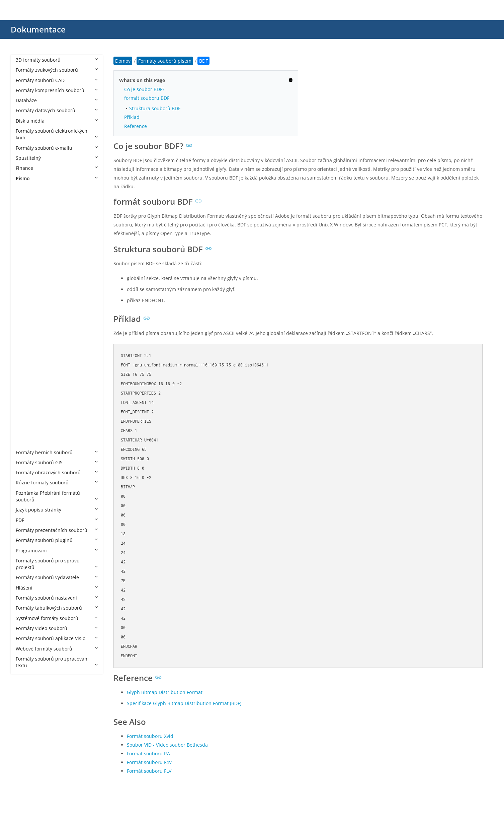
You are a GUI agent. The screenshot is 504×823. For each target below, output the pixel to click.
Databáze (57, 100)
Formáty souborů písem (49, 188)
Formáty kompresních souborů (57, 90)
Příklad (132, 117)
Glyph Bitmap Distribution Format (165, 692)
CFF (26, 209)
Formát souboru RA (148, 753)
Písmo (57, 178)
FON (27, 269)
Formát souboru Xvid (150, 736)
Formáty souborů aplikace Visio (57, 638)
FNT (27, 259)
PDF (57, 520)
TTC (27, 381)
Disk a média (57, 121)
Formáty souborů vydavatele (57, 577)
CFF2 (28, 219)
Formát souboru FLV (149, 771)
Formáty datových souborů (57, 110)
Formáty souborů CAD (57, 80)
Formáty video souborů (57, 628)
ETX (26, 249)
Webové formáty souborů (57, 649)
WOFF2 (30, 442)
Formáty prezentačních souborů (57, 530)
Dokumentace (38, 29)
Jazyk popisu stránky (57, 510)
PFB (26, 351)
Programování (57, 551)
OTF (27, 330)
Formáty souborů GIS (57, 462)
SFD (27, 371)
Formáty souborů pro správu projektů (57, 564)
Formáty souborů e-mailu (57, 148)
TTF (26, 391)
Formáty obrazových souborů (57, 472)
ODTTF (30, 320)
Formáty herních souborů (57, 452)
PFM (27, 361)
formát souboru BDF (147, 98)
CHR (27, 229)
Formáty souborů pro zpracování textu (57, 662)
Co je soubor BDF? (144, 89)
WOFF (29, 432)
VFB (26, 411)
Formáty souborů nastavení (57, 598)
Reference (136, 126)
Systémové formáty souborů (57, 618)
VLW (27, 422)
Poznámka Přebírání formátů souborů (57, 496)
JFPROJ (30, 300)
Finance (57, 168)
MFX (27, 310)
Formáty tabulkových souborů (57, 608)
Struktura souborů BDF (155, 108)
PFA (26, 340)
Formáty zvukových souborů (57, 70)
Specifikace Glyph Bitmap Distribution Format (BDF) (184, 703)
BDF (27, 198)
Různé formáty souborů (57, 483)
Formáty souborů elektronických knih (57, 134)
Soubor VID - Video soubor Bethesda (167, 745)
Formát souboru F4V (149, 762)
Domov (123, 61)
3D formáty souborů (57, 60)
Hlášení (57, 588)
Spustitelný (57, 158)
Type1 (29, 401)
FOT (27, 280)
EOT (27, 239)
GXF (27, 290)
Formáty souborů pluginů (57, 540)
